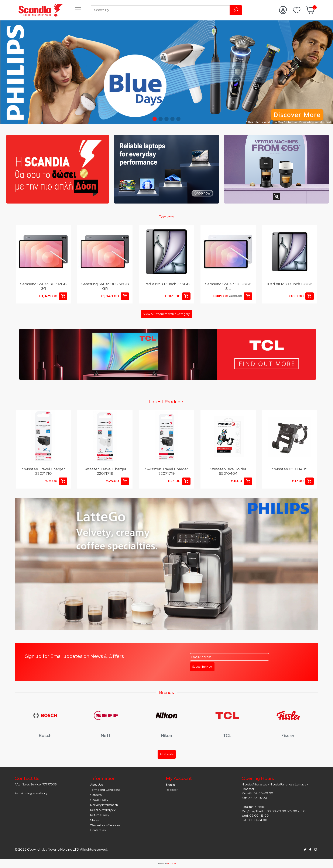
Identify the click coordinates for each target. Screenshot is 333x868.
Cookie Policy (99, 800)
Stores (95, 820)
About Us (97, 785)
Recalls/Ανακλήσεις (103, 810)
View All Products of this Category (166, 314)
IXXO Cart (172, 864)
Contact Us (98, 830)
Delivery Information (104, 805)
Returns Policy (100, 815)
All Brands (167, 754)
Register (172, 790)
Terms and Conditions (105, 790)
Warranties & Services (105, 825)
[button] (155, 119)
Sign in (170, 785)
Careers (96, 795)
